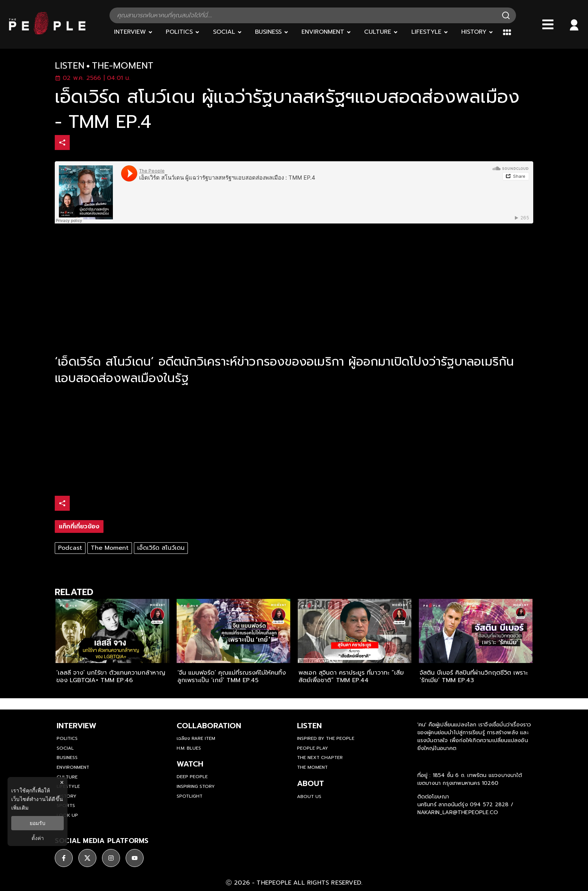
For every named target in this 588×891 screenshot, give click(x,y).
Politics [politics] (67, 738)
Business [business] (67, 757)
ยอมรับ (37, 823)
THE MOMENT (312, 767)
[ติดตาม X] (87, 858)
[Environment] (326, 32)
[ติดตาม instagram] (111, 858)
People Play (313, 748)
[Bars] (548, 24)
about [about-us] (310, 783)
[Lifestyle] (430, 32)
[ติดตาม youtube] (135, 858)
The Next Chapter (320, 757)
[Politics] (183, 32)
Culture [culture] (67, 777)
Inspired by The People (326, 738)
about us (309, 796)
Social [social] (65, 748)
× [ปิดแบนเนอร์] (62, 782)
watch (190, 764)
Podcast (70, 548)
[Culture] (381, 32)
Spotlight (190, 796)
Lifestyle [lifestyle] (68, 786)
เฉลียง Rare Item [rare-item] (196, 738)
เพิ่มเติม (20, 808)
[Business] (272, 32)
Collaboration (209, 726)
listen (70, 66)
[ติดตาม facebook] (64, 858)
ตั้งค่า (38, 838)
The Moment (110, 548)
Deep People (192, 777)
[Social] (228, 32)
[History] (477, 32)
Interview (76, 726)
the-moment (123, 66)
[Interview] (133, 32)
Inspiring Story (196, 786)
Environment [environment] (73, 767)
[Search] (506, 15)
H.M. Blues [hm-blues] (189, 748)
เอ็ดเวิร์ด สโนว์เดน (161, 548)
